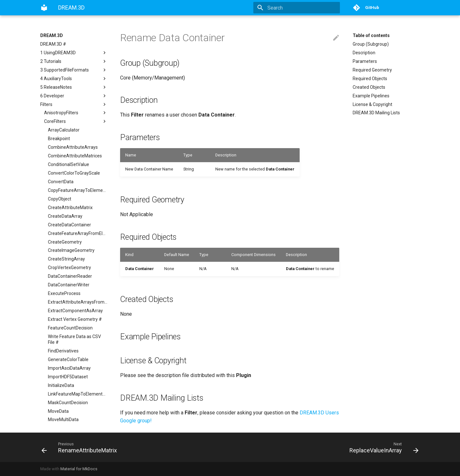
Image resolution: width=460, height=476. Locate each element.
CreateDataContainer (69, 225)
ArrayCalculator (64, 130)
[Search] (303, 8)
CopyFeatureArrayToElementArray (78, 190)
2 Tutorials (74, 61)
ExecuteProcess (64, 293)
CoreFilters (76, 121)
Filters (74, 104)
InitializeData (61, 385)
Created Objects (369, 87)
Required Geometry (372, 70)
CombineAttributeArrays (73, 147)
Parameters (365, 61)
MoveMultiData (63, 419)
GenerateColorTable (68, 359)
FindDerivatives (63, 351)
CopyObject (60, 199)
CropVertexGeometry (69, 268)
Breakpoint (59, 139)
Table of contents (371, 35)
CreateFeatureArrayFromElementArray (78, 233)
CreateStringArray (66, 259)
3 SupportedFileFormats (74, 70)
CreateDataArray (65, 216)
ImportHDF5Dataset (68, 377)
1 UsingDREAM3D (74, 53)
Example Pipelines (371, 96)
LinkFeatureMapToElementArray (78, 394)
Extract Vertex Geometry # (75, 319)
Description (364, 53)
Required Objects (370, 79)
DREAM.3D (52, 35)
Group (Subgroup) (371, 44)
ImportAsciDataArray (69, 368)
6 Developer (74, 96)
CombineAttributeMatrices (75, 156)
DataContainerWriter (69, 285)
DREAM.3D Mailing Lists (376, 113)
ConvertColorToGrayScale (74, 173)
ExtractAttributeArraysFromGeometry (78, 302)
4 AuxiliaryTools (74, 79)
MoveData (58, 411)
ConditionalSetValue (69, 164)
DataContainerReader (70, 276)
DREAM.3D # (53, 44)
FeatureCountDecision (70, 328)
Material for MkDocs (79, 469)
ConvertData (61, 182)
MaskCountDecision (68, 403)
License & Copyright (372, 104)
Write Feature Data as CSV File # (74, 339)
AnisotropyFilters (76, 113)
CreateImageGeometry (71, 250)
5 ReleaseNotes (74, 87)
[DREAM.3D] (44, 8)
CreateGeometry (65, 242)
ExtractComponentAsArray (75, 311)
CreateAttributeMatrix (70, 208)
